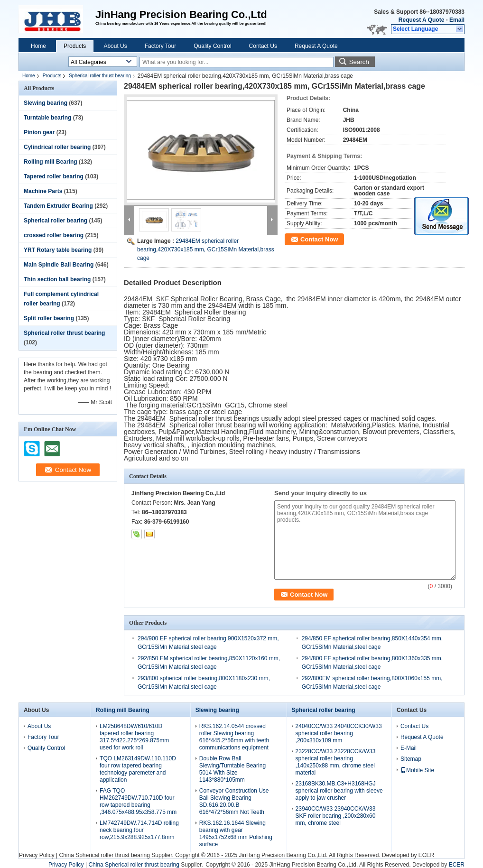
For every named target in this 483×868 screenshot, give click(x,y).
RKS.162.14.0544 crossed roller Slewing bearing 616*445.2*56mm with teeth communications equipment (234, 737)
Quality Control (212, 46)
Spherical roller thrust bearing (100, 76)
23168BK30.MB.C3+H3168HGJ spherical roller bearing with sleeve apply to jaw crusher (339, 791)
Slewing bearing (46, 103)
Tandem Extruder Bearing (58, 206)
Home (38, 46)
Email (457, 20)
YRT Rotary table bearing (58, 250)
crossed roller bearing (54, 235)
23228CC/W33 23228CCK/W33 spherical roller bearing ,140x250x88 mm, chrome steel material (336, 762)
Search (359, 62)
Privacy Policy (37, 855)
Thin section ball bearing (57, 279)
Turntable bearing (47, 118)
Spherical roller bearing (56, 221)
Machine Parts (43, 191)
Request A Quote (421, 20)
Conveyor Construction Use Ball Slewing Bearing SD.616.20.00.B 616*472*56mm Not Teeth (234, 801)
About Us (115, 46)
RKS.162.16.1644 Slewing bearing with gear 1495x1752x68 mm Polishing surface (236, 834)
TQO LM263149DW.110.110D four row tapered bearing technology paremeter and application (138, 769)
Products (75, 46)
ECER (426, 855)
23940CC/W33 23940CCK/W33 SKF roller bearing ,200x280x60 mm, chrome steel (336, 816)
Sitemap (411, 759)
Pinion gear (39, 132)
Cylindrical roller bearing (57, 147)
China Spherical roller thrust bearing (104, 855)
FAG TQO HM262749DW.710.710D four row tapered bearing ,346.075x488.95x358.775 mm (138, 801)
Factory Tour (160, 46)
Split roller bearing (49, 318)
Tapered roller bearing (54, 176)
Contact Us (263, 46)
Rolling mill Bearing (51, 162)
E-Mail (409, 748)
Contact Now (319, 239)
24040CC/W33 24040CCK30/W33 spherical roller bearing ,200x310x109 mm (339, 733)
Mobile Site (417, 770)
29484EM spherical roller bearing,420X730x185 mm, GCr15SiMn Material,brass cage (206, 249)
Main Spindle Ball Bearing (59, 265)
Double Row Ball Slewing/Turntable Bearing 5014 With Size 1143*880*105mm (232, 769)
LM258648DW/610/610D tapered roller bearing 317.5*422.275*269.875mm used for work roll (134, 737)
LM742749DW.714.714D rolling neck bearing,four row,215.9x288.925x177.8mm (139, 830)
